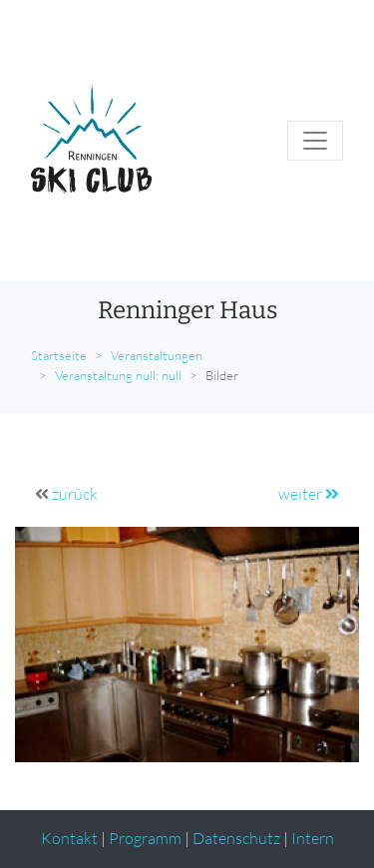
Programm (145, 838)
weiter (309, 494)
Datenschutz (236, 838)
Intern (313, 838)
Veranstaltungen (157, 355)
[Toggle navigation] (315, 141)
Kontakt (69, 838)
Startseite (59, 355)
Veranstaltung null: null (118, 375)
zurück (75, 494)
